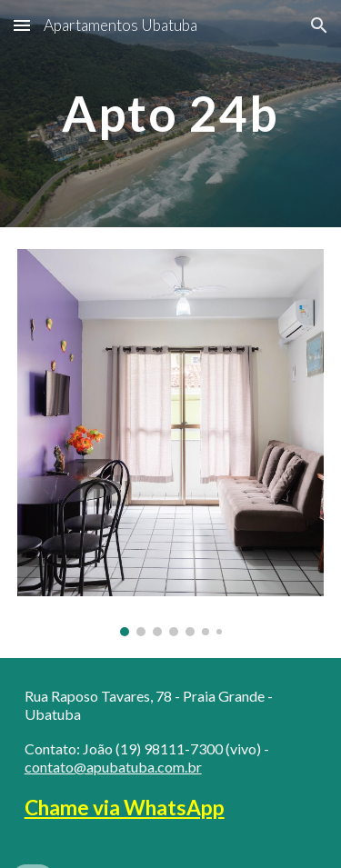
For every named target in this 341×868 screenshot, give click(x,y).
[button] (22, 25)
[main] (171, 113)
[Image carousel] (171, 443)
